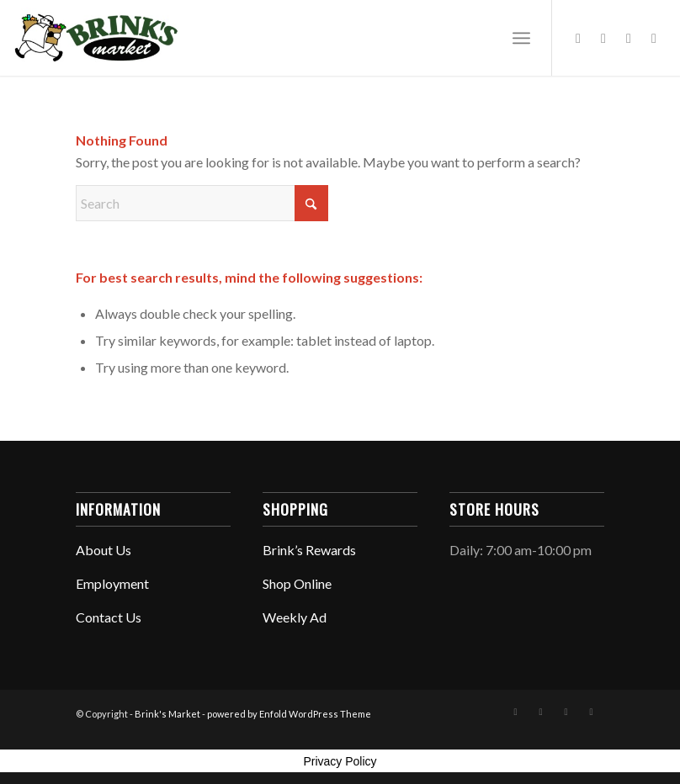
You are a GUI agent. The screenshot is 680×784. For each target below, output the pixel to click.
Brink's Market (167, 714)
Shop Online (297, 583)
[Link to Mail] (654, 38)
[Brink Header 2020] (96, 38)
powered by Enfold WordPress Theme (289, 714)
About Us (104, 550)
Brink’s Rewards (309, 550)
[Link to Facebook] (578, 38)
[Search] (202, 203)
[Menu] (521, 38)
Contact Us (109, 617)
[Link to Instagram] (603, 38)
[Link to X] (629, 38)
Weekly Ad (295, 617)
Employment (112, 583)
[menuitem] (521, 38)
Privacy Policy (340, 761)
